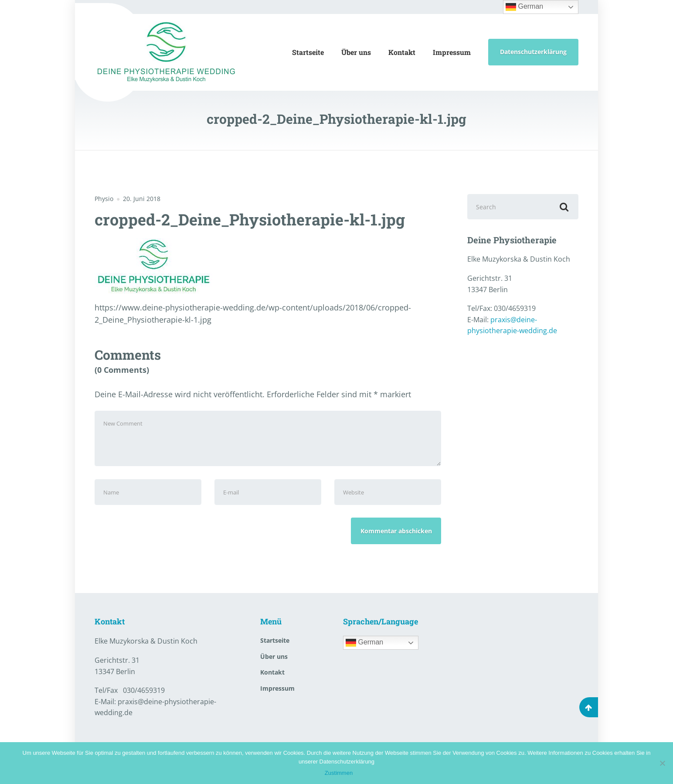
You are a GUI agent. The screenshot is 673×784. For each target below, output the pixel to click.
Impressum (452, 52)
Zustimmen (339, 773)
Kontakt (402, 52)
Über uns (356, 52)
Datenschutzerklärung (533, 52)
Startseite (308, 52)
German (524, 7)
